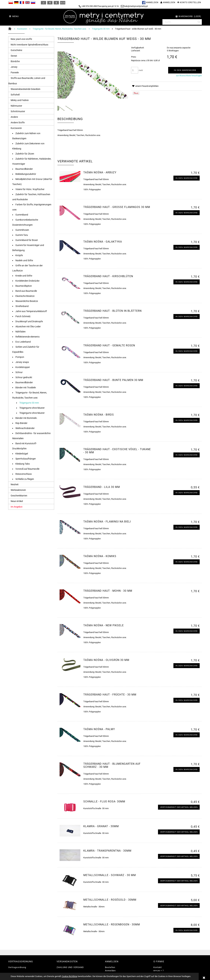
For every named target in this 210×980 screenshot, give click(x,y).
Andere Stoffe (18, 123)
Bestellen (110, 967)
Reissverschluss (24, 474)
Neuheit (15, 484)
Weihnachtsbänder (25, 428)
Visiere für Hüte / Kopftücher (30, 189)
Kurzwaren (16, 128)
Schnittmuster (18, 111)
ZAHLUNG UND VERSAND (70, 967)
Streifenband (22, 306)
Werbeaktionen (18, 490)
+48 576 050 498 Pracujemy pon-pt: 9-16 (99, 6)
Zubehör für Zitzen (25, 154)
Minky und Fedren (20, 100)
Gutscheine (16, 50)
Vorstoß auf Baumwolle (27, 469)
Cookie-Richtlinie (69, 976)
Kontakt (158, 967)
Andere (14, 117)
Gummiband (22, 215)
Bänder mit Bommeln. (26, 418)
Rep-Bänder (21, 423)
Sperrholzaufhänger (26, 459)
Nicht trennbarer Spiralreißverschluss (29, 45)
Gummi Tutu (22, 235)
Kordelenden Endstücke (27, 281)
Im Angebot (17, 507)
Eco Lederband (23, 342)
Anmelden (110, 971)
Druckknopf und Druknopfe (29, 321)
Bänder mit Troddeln (26, 388)
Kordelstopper (23, 367)
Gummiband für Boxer (27, 240)
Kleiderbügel (22, 454)
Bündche (15, 61)
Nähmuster (16, 106)
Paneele (15, 72)
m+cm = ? (159, 971)
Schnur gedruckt (24, 377)
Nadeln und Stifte (24, 260)
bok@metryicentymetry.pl (134, 6)
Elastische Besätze (25, 296)
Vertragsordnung (17, 967)
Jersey (14, 67)
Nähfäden (21, 332)
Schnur (19, 372)
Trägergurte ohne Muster (32, 408)
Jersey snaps (22, 362)
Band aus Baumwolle (26, 291)
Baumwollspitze (24, 286)
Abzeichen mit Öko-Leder (28, 327)
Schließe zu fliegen (25, 479)
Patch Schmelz (23, 316)
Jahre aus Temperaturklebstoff (31, 311)
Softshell (15, 95)
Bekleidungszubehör (26, 174)
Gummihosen (22, 230)
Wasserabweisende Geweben (26, 89)
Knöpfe (19, 255)
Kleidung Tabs (23, 464)
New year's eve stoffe (21, 39)
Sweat (14, 56)
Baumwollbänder (24, 169)
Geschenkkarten (19, 496)
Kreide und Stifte (24, 276)
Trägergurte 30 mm (29, 403)
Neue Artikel (17, 501)
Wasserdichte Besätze (27, 301)
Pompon (20, 357)
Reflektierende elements (27, 337)
